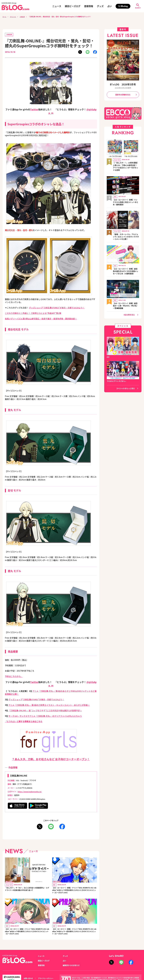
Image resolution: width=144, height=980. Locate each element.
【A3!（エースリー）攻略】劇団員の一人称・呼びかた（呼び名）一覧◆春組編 (126, 303)
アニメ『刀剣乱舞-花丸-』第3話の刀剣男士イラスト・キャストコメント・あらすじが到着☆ (49, 705)
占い (110, 6)
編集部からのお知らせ (71, 970)
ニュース (57, 6)
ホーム (5, 17)
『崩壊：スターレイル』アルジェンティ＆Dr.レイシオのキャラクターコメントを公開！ (126, 235)
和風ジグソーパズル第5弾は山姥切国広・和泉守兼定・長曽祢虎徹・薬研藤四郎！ (41, 319)
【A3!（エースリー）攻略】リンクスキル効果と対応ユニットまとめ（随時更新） (126, 201)
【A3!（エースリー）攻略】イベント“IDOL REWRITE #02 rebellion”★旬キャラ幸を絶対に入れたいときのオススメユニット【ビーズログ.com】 (27, 934)
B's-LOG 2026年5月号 (123, 84)
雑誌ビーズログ (73, 6)
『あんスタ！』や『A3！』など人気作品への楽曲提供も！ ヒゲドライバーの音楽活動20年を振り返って (27, 891)
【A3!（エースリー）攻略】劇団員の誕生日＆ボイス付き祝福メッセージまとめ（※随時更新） (126, 269)
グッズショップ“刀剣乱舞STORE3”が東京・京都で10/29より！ (57, 308)
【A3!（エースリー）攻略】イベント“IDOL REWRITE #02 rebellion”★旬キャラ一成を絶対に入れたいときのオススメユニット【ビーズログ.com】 (74, 934)
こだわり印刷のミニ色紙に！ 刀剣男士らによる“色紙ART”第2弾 (33, 313)
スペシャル (14, 17)
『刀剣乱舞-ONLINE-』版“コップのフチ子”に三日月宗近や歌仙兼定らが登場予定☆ (45, 711)
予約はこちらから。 (14, 676)
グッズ (100, 6)
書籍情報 (89, 6)
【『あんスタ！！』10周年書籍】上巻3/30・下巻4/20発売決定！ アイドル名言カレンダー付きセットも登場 (126, 166)
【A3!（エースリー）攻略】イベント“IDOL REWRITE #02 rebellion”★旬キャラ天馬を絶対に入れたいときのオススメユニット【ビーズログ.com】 (74, 891)
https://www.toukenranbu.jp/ (30, 792)
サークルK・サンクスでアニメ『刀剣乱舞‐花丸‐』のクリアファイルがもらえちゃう (45, 716)
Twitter (34, 109)
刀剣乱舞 (24, 17)
